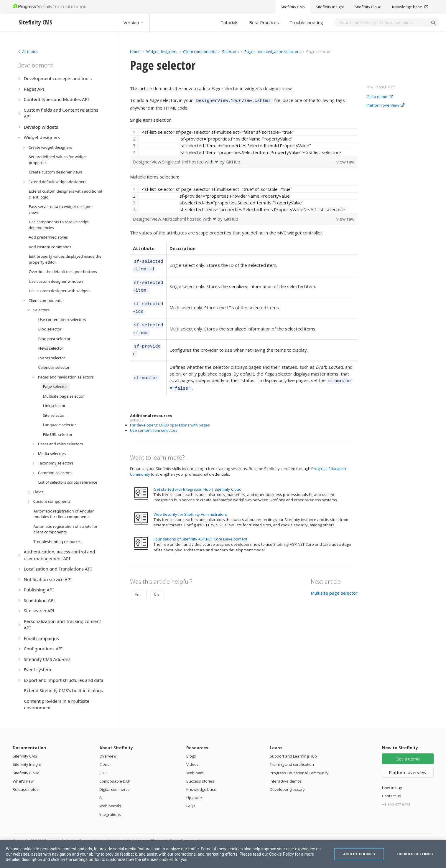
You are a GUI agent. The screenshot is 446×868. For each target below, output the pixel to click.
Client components (200, 52)
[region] (244, 141)
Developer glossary (287, 789)
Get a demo (380, 97)
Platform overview (385, 105)
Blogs (191, 756)
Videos (192, 764)
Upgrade (194, 798)
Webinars (195, 773)
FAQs (191, 806)
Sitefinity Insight (27, 764)
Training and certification (292, 764)
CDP (103, 773)
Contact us (391, 796)
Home (135, 52)
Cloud (104, 764)
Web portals (110, 806)
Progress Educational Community (299, 773)
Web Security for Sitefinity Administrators (190, 503)
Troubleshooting (306, 22)
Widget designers (162, 52)
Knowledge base (201, 789)
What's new (23, 781)
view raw (345, 161)
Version (134, 22)
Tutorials (229, 22)
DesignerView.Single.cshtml (161, 161)
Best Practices (264, 22)
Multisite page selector (334, 581)
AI (101, 798)
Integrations (110, 814)
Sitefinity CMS (25, 756)
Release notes (26, 789)
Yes (138, 583)
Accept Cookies (359, 854)
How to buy (392, 788)
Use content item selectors (154, 419)
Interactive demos (286, 781)
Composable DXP (115, 781)
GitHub (233, 161)
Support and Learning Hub (293, 756)
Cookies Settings (415, 854)
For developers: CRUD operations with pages (170, 414)
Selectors (231, 52)
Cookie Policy (282, 854)
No (156, 583)
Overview (108, 756)
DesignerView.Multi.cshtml (160, 218)
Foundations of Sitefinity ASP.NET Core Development (200, 528)
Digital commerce (115, 789)
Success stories (200, 781)
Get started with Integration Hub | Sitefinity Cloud (198, 478)
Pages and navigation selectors (273, 52)
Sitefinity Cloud (26, 773)
